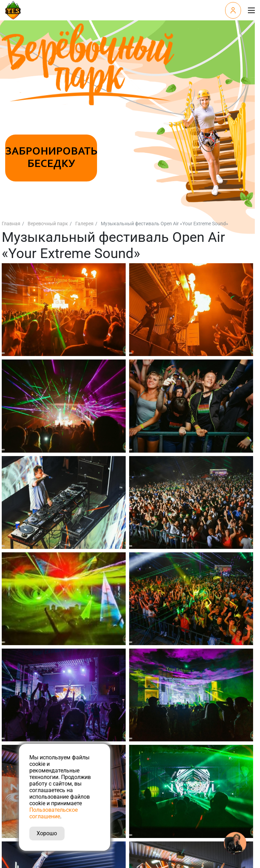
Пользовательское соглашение (54, 813)
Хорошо (47, 833)
